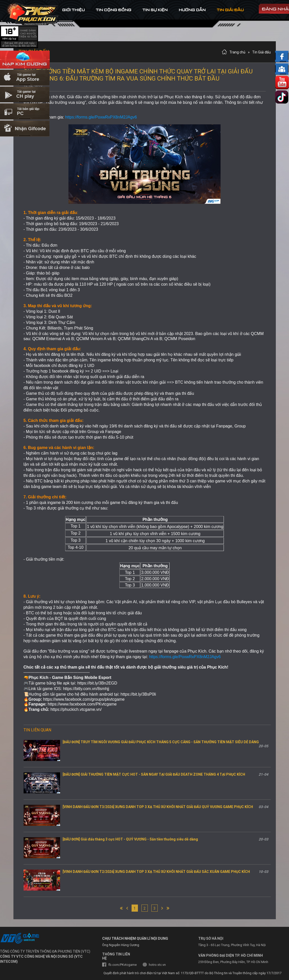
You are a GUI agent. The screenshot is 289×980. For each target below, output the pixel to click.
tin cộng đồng (114, 10)
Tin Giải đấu (261, 52)
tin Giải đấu (230, 10)
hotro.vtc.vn (157, 965)
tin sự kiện (155, 10)
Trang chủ (237, 52)
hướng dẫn (192, 10)
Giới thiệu (73, 10)
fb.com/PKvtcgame (122, 965)
